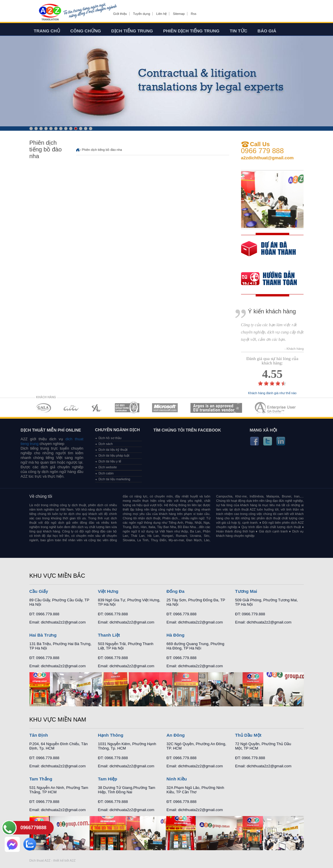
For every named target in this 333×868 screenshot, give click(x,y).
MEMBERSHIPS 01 (43, 408)
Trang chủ (47, 31)
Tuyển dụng (142, 14)
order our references (274, 279)
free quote (269, 253)
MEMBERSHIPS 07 (276, 408)
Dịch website (108, 467)
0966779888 (33, 828)
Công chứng (86, 31)
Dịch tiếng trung (132, 31)
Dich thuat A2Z (40, 860)
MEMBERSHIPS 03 (97, 408)
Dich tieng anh (50, 13)
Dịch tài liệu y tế (110, 461)
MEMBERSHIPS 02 (71, 408)
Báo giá (267, 31)
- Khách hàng (294, 349)
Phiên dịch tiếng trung (191, 31)
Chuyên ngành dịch (118, 430)
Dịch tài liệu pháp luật (114, 455)
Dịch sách (106, 444)
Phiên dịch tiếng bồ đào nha (102, 150)
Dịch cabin (106, 473)
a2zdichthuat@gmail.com (267, 158)
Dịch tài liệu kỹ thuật (113, 450)
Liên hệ (161, 14)
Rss (194, 14)
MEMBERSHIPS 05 (165, 408)
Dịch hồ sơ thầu (110, 438)
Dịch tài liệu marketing (115, 479)
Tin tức (238, 31)
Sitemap (179, 14)
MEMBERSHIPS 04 (127, 408)
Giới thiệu (120, 14)
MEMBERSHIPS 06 (216, 408)
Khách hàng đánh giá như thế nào (272, 393)
